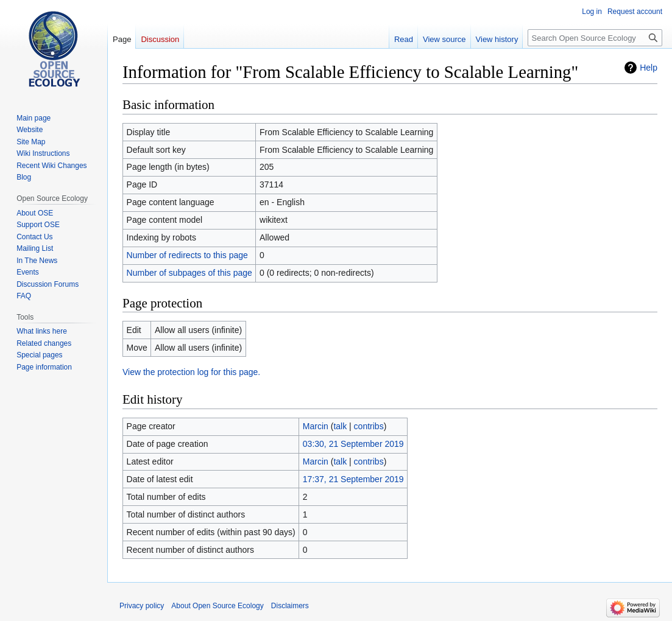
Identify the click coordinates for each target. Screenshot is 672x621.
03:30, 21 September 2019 (353, 444)
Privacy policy (142, 606)
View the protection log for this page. (191, 372)
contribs (369, 426)
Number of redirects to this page (187, 255)
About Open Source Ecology (217, 606)
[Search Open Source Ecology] (595, 38)
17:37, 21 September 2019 (353, 479)
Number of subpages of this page (189, 273)
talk (340, 426)
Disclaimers (290, 606)
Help (649, 68)
